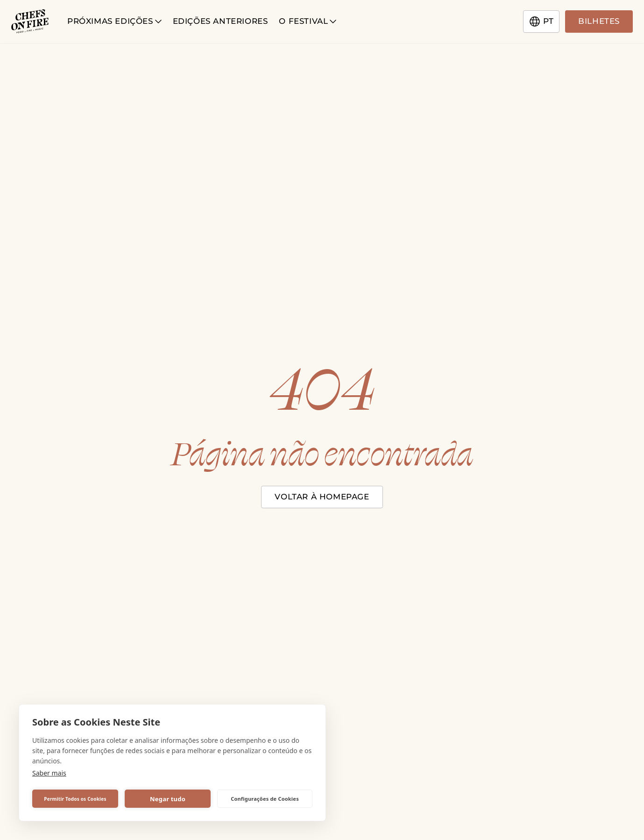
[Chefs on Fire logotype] (30, 21)
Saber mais (49, 773)
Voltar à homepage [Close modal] (322, 496)
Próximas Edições (114, 21)
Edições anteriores (220, 21)
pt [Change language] (541, 21)
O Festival (308, 21)
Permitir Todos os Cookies (75, 799)
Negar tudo (168, 799)
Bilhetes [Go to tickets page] (599, 21)
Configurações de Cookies (265, 799)
